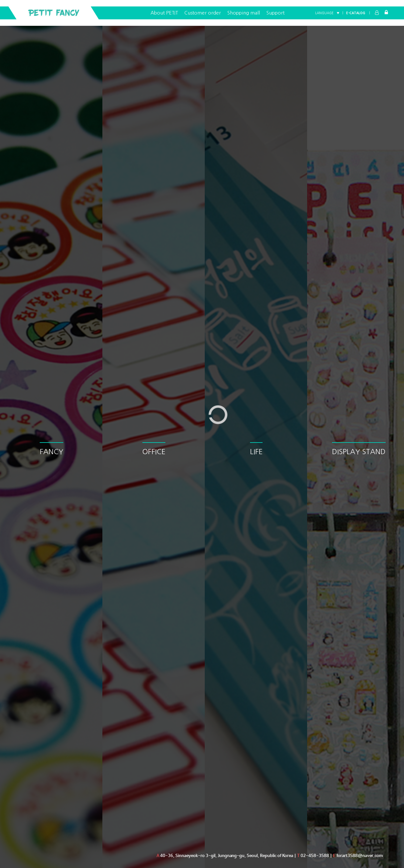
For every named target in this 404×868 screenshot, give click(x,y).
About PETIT (164, 13)
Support (275, 13)
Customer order (203, 13)
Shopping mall (244, 13)
